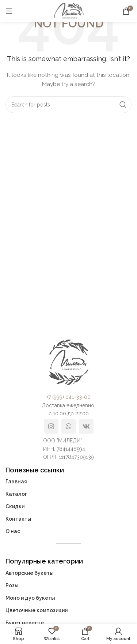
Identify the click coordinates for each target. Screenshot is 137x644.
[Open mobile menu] (9, 11)
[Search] (68, 105)
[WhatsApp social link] (69, 426)
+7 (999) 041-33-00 (68, 397)
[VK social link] (86, 426)
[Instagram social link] (51, 426)
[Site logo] (69, 11)
